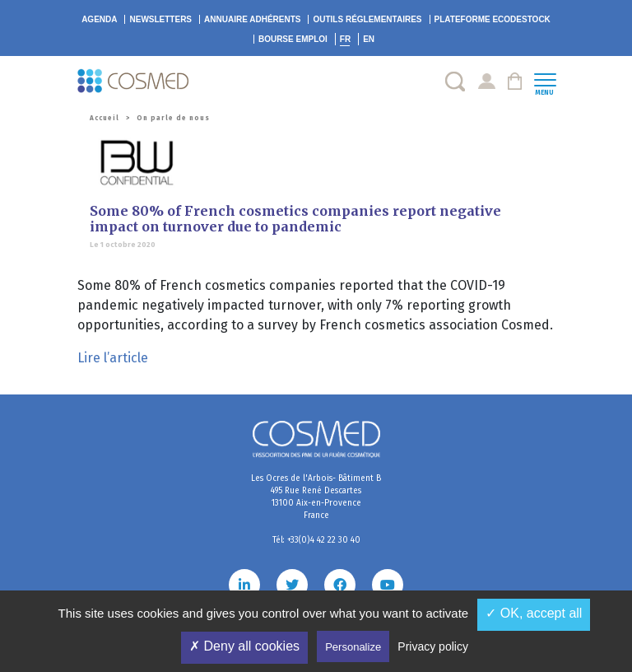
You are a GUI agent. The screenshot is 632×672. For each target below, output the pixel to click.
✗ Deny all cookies (244, 646)
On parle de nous (173, 118)
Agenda (99, 19)
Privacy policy (433, 646)
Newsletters (160, 19)
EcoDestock (493, 19)
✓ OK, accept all (534, 613)
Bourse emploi (293, 39)
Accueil (105, 118)
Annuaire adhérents (252, 19)
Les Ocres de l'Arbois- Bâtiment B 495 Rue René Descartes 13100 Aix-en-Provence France (316, 497)
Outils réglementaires (367, 19)
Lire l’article (113, 358)
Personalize (353, 647)
